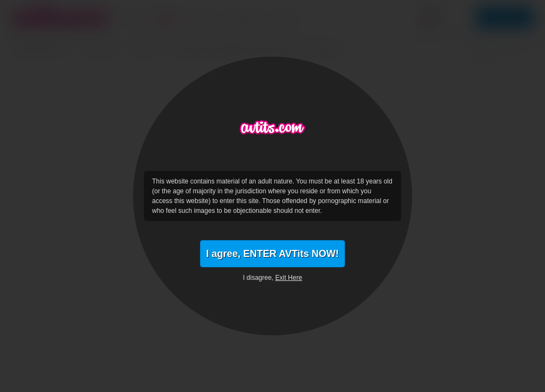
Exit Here (289, 278)
